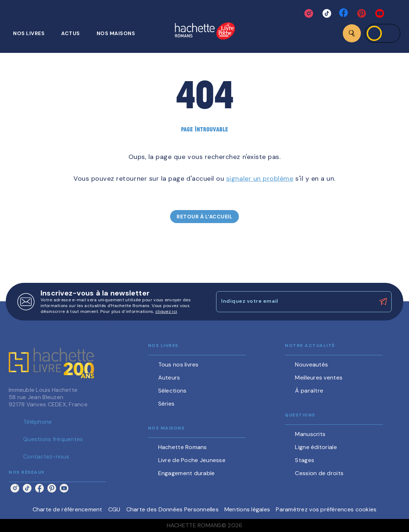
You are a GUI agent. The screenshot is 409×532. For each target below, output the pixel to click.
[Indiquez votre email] (295, 302)
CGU (114, 509)
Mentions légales (247, 509)
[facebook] (344, 13)
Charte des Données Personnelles (172, 509)
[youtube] (380, 13)
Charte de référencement (68, 509)
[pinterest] (362, 13)
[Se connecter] (383, 33)
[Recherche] (352, 33)
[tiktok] (327, 13)
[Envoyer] (383, 302)
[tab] (33, 33)
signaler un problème (260, 179)
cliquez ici (166, 311)
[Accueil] (205, 32)
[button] (204, 217)
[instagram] (309, 13)
